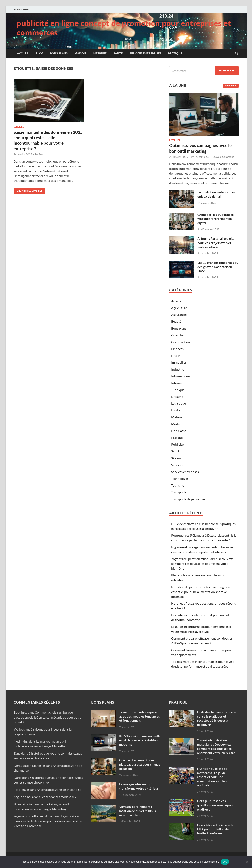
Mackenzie (21, 790)
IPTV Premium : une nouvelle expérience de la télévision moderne (140, 740)
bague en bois (23, 797)
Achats (176, 301)
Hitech (176, 356)
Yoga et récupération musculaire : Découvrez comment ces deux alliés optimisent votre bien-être (202, 563)
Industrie (178, 369)
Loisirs (176, 410)
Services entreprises (145, 53)
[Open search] (237, 54)
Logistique (179, 403)
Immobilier (179, 362)
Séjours (176, 458)
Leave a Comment (223, 157)
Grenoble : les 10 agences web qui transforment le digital (215, 219)
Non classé (179, 431)
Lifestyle (177, 397)
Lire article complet (28, 190)
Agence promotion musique (33, 816)
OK (225, 862)
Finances (177, 349)
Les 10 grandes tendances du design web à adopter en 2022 (218, 267)
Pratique (175, 53)
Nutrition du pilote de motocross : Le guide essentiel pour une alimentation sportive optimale (201, 592)
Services (19, 127)
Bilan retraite (23, 804)
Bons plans (59, 53)
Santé (118, 53)
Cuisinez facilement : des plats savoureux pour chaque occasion (140, 764)
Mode (175, 424)
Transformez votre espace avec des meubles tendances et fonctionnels (140, 716)
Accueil (23, 53)
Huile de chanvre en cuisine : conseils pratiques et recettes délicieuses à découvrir (217, 718)
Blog (39, 53)
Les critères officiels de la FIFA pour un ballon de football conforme (215, 829)
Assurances (179, 315)
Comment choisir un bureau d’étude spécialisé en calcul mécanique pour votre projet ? (48, 717)
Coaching (178, 335)
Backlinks (20, 712)
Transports (179, 492)
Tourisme (178, 485)
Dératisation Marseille (29, 765)
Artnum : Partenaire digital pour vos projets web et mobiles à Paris (216, 243)
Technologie (180, 479)
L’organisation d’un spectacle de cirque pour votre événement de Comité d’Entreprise (48, 821)
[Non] (247, 862)
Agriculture (179, 308)
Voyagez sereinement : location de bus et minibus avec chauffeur (138, 811)
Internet (100, 53)
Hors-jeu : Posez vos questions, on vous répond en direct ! (216, 805)
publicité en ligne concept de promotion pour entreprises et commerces (124, 28)
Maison (80, 53)
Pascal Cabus (202, 157)
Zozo (41, 154)
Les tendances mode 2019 (58, 797)
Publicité (177, 444)
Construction (181, 342)
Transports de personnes (188, 499)
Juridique (178, 390)
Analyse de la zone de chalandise (59, 790)
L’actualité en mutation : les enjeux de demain (216, 194)
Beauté (176, 321)
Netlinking (21, 741)
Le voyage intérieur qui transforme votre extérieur (139, 786)
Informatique (180, 376)
